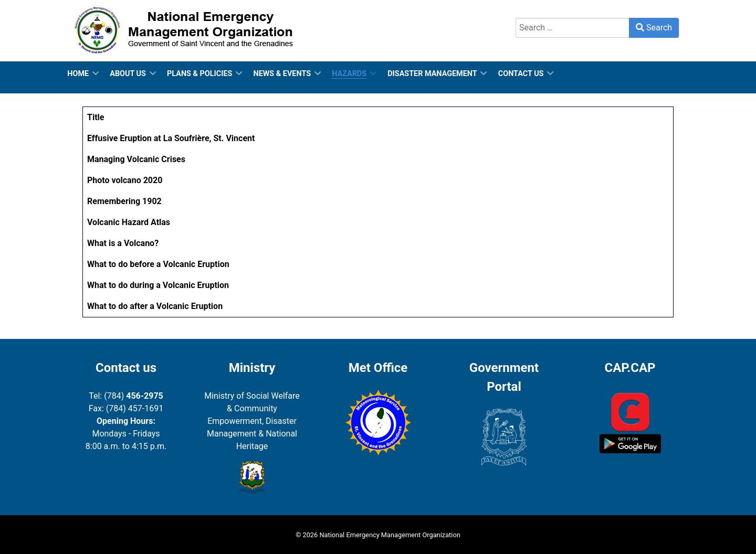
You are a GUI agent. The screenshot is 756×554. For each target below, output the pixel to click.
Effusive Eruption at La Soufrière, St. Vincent (171, 138)
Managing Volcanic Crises (136, 159)
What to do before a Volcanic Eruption (158, 264)
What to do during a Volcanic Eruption (158, 285)
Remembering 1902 (124, 201)
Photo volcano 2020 (125, 180)
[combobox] (573, 28)
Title (96, 117)
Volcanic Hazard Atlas (129, 222)
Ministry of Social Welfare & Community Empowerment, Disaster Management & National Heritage (252, 421)
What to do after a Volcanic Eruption (155, 306)
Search (528, 11)
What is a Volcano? (123, 243)
